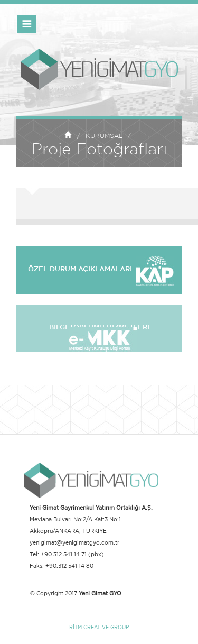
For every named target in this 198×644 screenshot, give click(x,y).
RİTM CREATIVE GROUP (99, 627)
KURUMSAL (104, 136)
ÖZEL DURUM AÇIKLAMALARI (99, 269)
